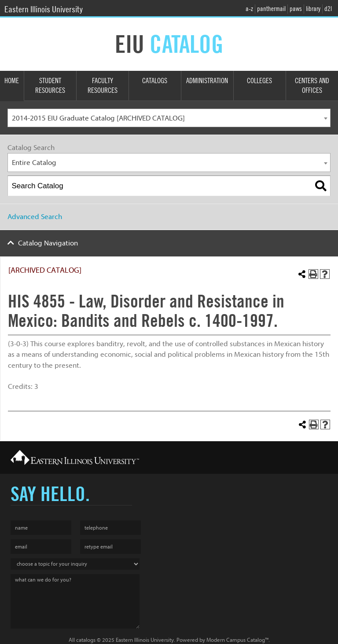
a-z (249, 9)
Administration (207, 81)
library (313, 9)
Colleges (259, 81)
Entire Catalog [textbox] (34, 163)
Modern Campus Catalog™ (237, 640)
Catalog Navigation (48, 243)
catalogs (86, 640)
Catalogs (155, 81)
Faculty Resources (103, 86)
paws (296, 9)
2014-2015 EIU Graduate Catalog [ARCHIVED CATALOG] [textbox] (98, 118)
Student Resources (50, 86)
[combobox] (169, 118)
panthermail (271, 9)
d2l (328, 9)
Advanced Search (35, 217)
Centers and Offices (312, 86)
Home (12, 81)
